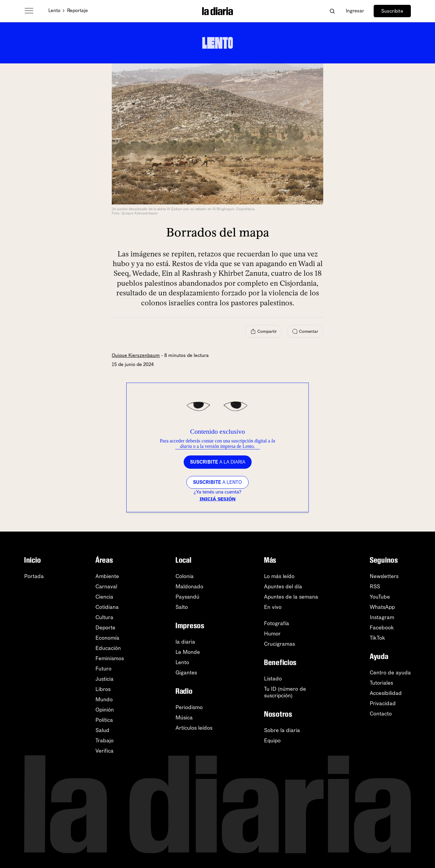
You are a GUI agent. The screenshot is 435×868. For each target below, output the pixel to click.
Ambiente (107, 576)
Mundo (104, 699)
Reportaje (77, 10)
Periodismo (189, 707)
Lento (54, 10)
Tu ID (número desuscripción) (285, 692)
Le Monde (188, 652)
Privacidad (383, 703)
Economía (107, 638)
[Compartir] (263, 331)
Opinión (105, 710)
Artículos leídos (194, 728)
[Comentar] (305, 331)
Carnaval (106, 587)
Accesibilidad (386, 693)
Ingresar (355, 11)
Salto (182, 607)
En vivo (273, 607)
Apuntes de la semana (291, 597)
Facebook (382, 628)
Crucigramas (279, 644)
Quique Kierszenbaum (136, 355)
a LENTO (217, 482)
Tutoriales (381, 683)
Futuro (103, 669)
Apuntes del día (283, 587)
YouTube (380, 597)
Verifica (105, 751)
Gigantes (186, 673)
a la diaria (218, 462)
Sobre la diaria (282, 730)
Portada (34, 576)
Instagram (382, 617)
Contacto (381, 714)
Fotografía (277, 623)
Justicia (105, 679)
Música (184, 718)
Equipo (272, 741)
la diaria (185, 642)
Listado (273, 679)
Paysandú (187, 597)
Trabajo (105, 741)
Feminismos (110, 658)
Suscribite (392, 11)
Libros (103, 689)
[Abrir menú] (29, 11)
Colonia (185, 576)
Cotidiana (107, 607)
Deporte (105, 628)
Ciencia (104, 597)
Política (104, 720)
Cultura (104, 617)
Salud (102, 730)
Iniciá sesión (217, 499)
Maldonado (189, 587)
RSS (375, 587)
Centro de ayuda (390, 673)
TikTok (377, 638)
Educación (108, 648)
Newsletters (384, 576)
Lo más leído (279, 576)
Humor (272, 634)
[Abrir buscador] (332, 11)
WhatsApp (382, 607)
